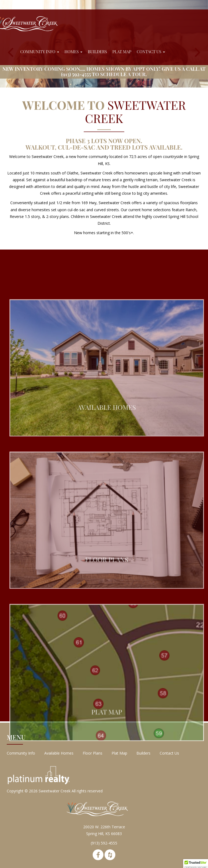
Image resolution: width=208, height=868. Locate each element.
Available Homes (59, 753)
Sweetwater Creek (55, 791)
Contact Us (151, 52)
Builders (97, 52)
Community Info (40, 52)
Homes (73, 52)
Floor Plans (93, 753)
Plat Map (122, 52)
